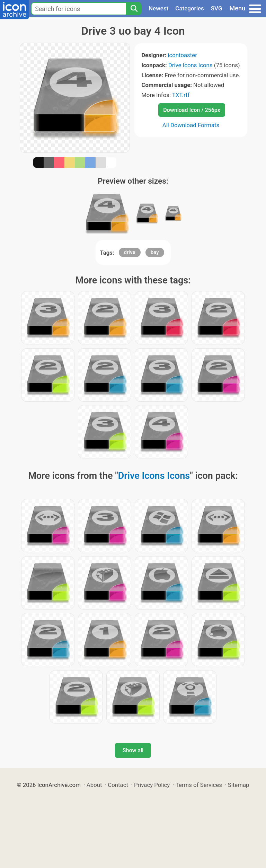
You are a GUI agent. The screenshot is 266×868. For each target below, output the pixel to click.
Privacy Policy (152, 785)
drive (130, 252)
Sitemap (239, 785)
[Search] (134, 9)
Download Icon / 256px (192, 110)
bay (155, 252)
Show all (133, 750)
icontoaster (182, 55)
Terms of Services (199, 785)
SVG (217, 8)
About (94, 785)
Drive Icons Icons (190, 65)
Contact (118, 785)
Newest (158, 8)
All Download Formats (191, 125)
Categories (190, 8)
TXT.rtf (181, 95)
